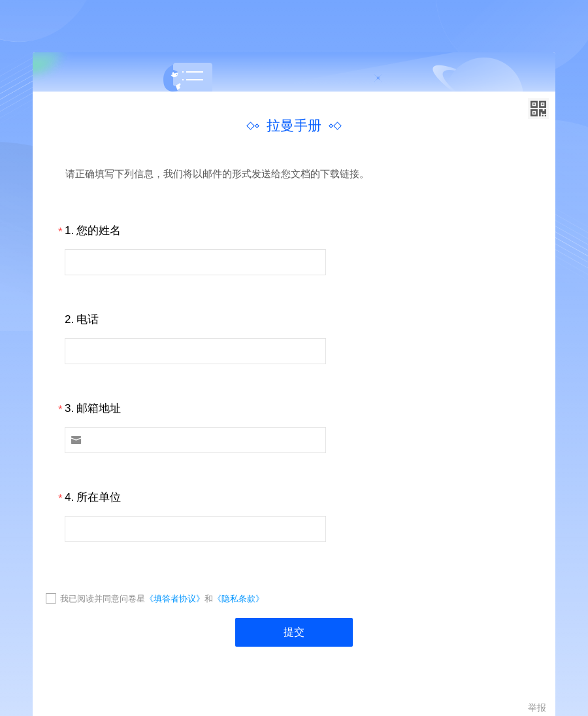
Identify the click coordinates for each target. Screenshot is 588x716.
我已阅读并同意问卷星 (103, 599)
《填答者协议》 (175, 599)
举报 (537, 707)
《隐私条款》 (238, 599)
